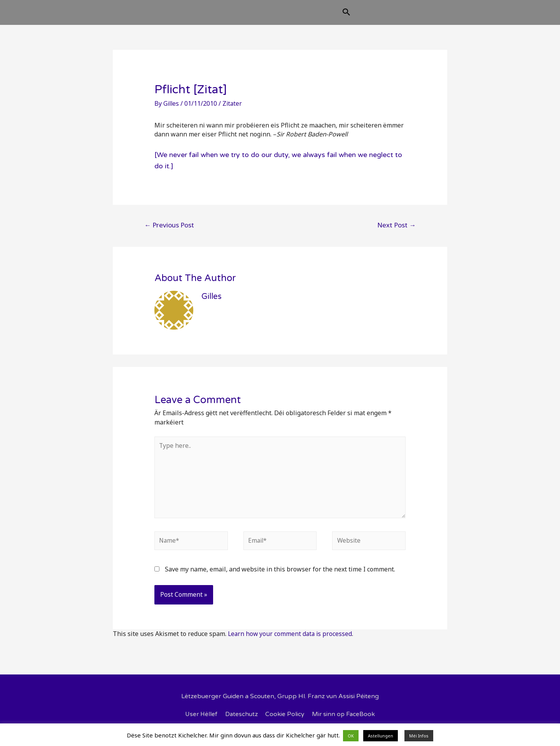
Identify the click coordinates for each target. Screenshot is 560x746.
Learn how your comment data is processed (291, 643)
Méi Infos (419, 736)
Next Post (396, 231)
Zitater (234, 110)
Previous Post (169, 231)
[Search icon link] (385, 16)
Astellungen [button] (381, 736)
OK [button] (351, 736)
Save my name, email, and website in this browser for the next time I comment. (280, 578)
